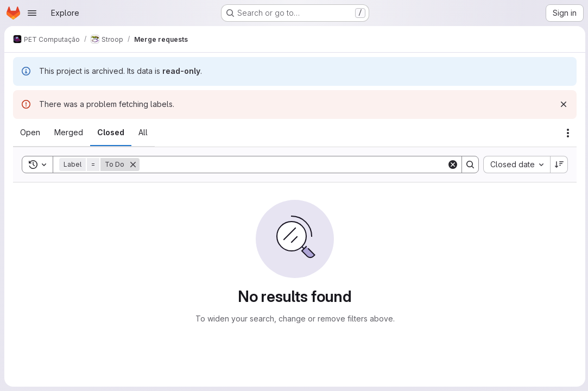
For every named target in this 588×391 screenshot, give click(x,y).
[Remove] (133, 165)
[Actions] (566, 133)
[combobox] (515, 165)
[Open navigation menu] (32, 13)
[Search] (292, 165)
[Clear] (451, 165)
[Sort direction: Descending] (558, 165)
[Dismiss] (562, 104)
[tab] (30, 133)
